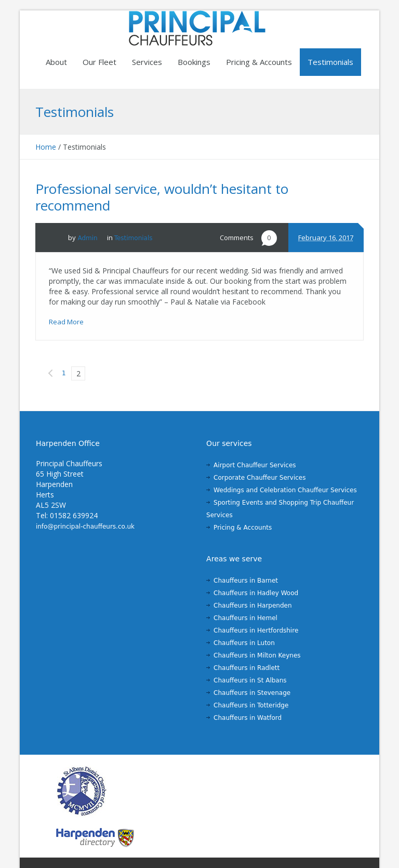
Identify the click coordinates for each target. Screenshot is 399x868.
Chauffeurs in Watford (248, 718)
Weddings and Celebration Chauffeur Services (285, 490)
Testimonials (134, 238)
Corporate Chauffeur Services (260, 478)
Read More (70, 322)
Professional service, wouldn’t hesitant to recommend (162, 197)
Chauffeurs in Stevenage (252, 693)
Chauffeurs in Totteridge (251, 705)
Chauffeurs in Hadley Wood (256, 593)
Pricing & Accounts (243, 528)
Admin (87, 238)
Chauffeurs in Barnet (246, 581)
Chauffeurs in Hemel (245, 618)
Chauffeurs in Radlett (247, 668)
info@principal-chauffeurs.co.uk (85, 527)
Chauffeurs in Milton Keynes (257, 655)
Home (46, 147)
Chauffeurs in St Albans (250, 680)
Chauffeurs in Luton (244, 643)
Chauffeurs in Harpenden (252, 606)
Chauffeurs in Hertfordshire (256, 630)
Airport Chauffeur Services (255, 465)
